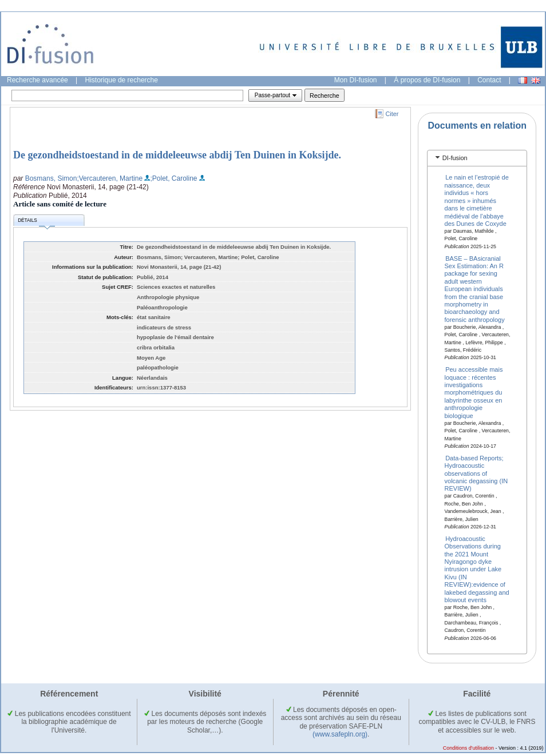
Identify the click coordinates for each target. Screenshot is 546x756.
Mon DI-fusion (356, 80)
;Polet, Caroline (173, 178)
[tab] (477, 158)
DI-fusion (455, 158)
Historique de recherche (122, 80)
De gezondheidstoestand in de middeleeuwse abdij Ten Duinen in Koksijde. (177, 155)
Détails (36, 222)
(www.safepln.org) (340, 734)
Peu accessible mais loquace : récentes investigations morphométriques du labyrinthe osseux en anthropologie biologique (474, 392)
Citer (392, 114)
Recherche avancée (37, 80)
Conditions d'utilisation (468, 748)
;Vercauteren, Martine (110, 178)
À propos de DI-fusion (427, 80)
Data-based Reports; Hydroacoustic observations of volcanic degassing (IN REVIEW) (476, 473)
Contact (489, 80)
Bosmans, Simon (51, 178)
